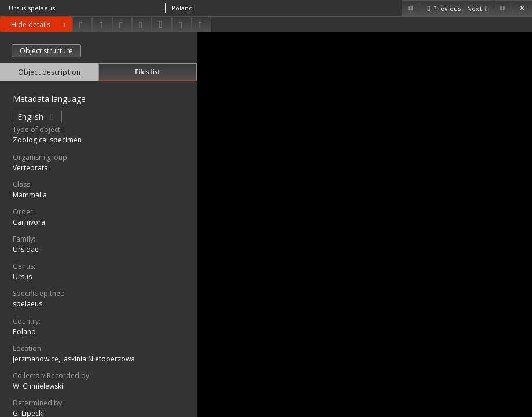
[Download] (82, 25)
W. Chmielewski (38, 386)
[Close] (522, 8)
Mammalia (30, 195)
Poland (24, 332)
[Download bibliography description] (162, 25)
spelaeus (27, 304)
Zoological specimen (47, 140)
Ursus (22, 277)
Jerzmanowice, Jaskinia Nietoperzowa (74, 359)
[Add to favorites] (122, 25)
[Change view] (142, 25)
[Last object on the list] (503, 8)
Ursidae (26, 249)
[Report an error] (201, 25)
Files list (147, 72)
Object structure (46, 51)
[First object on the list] (411, 8)
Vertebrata (30, 168)
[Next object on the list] (479, 8)
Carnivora (29, 222)
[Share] (102, 25)
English (37, 117)
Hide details (40, 25)
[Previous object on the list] (442, 8)
